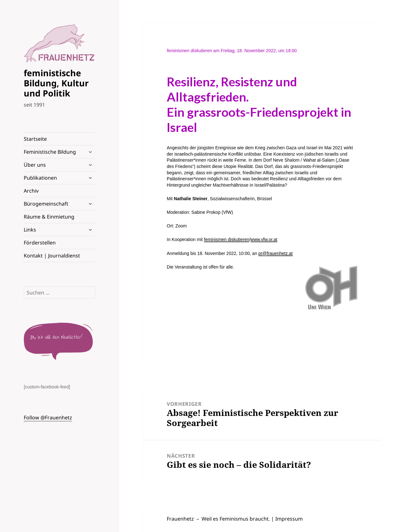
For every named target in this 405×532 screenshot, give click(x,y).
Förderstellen (40, 243)
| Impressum (287, 519)
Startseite (35, 139)
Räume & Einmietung (49, 217)
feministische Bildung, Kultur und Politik (56, 83)
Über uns (35, 165)
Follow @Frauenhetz (48, 418)
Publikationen (40, 178)
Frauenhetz (180, 519)
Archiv (31, 191)
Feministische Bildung (50, 152)
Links (30, 230)
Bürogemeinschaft (46, 204)
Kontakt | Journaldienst (52, 256)
